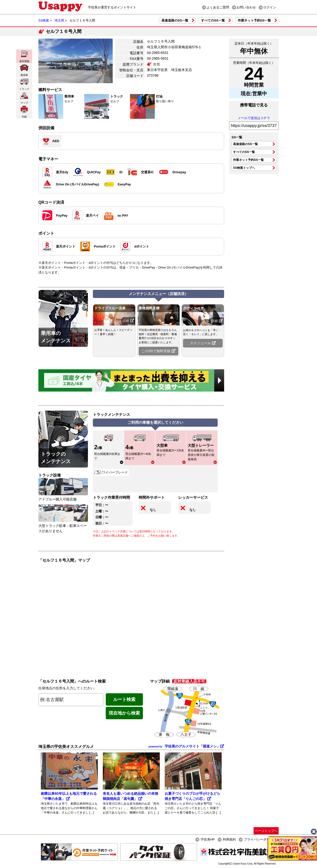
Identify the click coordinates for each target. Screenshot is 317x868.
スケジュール (203, 343)
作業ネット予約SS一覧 (254, 20)
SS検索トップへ (244, 168)
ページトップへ (266, 831)
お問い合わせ (246, 7)
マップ (24, 98)
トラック (24, 84)
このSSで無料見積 (158, 351)
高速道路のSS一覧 (175, 20)
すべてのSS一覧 (213, 20)
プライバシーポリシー (260, 839)
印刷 (24, 112)
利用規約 (229, 839)
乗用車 (24, 70)
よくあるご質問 (218, 7)
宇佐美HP (208, 839)
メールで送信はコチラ (254, 118)
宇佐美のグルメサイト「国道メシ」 (186, 746)
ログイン (270, 7)
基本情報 (24, 56)
